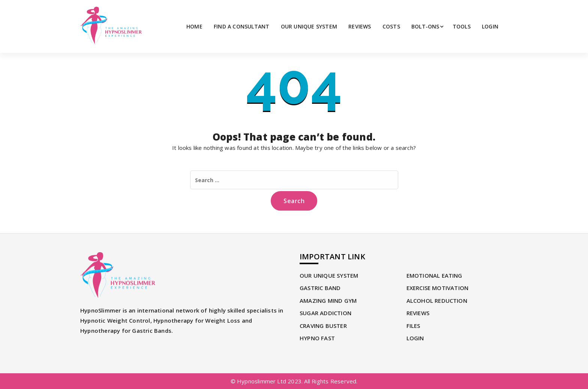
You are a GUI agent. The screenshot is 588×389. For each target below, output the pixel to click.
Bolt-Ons (425, 26)
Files (413, 326)
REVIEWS (360, 26)
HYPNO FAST (317, 338)
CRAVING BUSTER (323, 326)
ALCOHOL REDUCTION (437, 301)
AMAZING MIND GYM (328, 301)
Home (194, 26)
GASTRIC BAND (320, 288)
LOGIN (490, 26)
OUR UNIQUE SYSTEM (309, 26)
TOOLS (462, 26)
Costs (391, 26)
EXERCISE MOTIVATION (438, 288)
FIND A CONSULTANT (241, 26)
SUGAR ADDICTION (325, 313)
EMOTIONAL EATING (434, 275)
